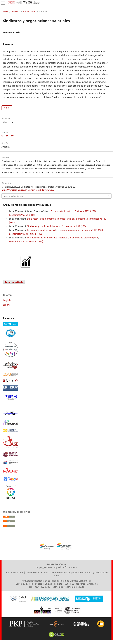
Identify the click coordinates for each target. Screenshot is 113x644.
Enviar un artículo (14, 282)
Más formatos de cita (13, 196)
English (7, 300)
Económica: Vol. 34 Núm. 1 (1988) (26, 234)
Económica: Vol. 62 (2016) (22, 215)
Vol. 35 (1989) (29, 12)
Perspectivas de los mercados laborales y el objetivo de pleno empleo (63, 238)
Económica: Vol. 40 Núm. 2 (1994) (26, 241)
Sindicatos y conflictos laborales (44, 226)
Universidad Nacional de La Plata (39, 581)
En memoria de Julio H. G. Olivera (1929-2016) (74, 211)
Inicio (5, 12)
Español (7, 305)
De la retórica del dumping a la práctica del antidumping (57, 219)
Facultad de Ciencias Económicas (74, 581)
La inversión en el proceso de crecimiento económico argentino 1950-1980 (65, 230)
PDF (8, 108)
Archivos (16, 12)
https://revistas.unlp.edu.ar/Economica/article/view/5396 (28, 190)
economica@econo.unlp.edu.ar (68, 587)
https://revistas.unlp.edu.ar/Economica (57, 567)
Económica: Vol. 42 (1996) (74, 226)
